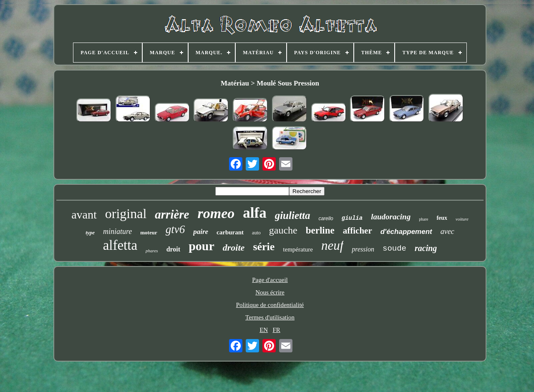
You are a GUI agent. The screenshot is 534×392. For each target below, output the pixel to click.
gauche (283, 230)
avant (84, 215)
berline (320, 230)
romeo (216, 213)
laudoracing (391, 217)
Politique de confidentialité (270, 305)
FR (276, 330)
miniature (117, 231)
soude (394, 249)
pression (363, 249)
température (298, 249)
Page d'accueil (270, 280)
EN (264, 330)
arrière (172, 214)
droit (173, 249)
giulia (352, 218)
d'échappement (406, 232)
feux (442, 218)
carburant (230, 232)
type (90, 232)
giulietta (293, 215)
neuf (332, 245)
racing (426, 248)
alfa (254, 213)
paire (201, 232)
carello (326, 219)
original (126, 214)
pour (202, 246)
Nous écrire (270, 292)
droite (234, 248)
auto (256, 233)
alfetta (120, 245)
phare (423, 219)
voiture (462, 219)
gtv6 (175, 229)
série (264, 247)
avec (447, 231)
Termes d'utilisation (270, 317)
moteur (149, 232)
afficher (358, 231)
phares (152, 251)
